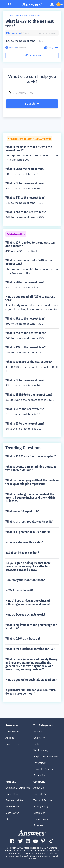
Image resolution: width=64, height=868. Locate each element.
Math (18, 16)
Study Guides (13, 807)
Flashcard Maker (15, 800)
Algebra (38, 732)
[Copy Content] (49, 48)
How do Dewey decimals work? (25, 615)
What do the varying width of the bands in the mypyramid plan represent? (32, 482)
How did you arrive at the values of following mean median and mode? (28, 603)
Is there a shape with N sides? (24, 542)
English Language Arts (46, 757)
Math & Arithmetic (32, 16)
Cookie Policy (41, 819)
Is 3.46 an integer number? (22, 553)
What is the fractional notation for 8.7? (30, 649)
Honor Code (12, 794)
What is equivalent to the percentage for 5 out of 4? (31, 627)
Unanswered (12, 744)
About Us (39, 788)
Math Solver (12, 813)
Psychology (40, 763)
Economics (39, 775)
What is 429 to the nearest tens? (30, 24)
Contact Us (40, 794)
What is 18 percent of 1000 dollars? (28, 532)
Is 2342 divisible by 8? (19, 590)
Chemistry (39, 738)
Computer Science (44, 769)
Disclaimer (39, 813)
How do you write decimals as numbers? (31, 680)
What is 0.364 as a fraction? (23, 639)
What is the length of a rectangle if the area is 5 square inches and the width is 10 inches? (30, 498)
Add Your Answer (32, 55)
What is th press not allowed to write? (30, 522)
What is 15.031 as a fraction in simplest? (31, 456)
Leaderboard (12, 732)
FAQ (8, 819)
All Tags (10, 738)
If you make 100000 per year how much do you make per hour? (31, 692)
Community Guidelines (18, 788)
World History (41, 750)
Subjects (9, 16)
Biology (37, 744)
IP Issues (38, 825)
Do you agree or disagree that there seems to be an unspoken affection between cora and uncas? (28, 566)
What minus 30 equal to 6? (22, 511)
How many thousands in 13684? (25, 580)
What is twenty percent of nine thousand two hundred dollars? (31, 468)
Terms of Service (43, 800)
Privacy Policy (41, 807)
